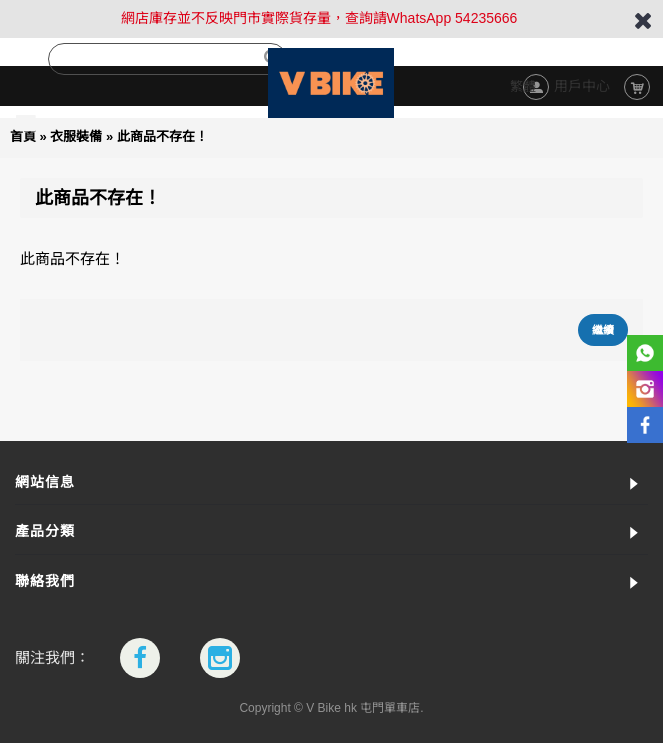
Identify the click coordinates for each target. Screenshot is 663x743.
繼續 (603, 330)
